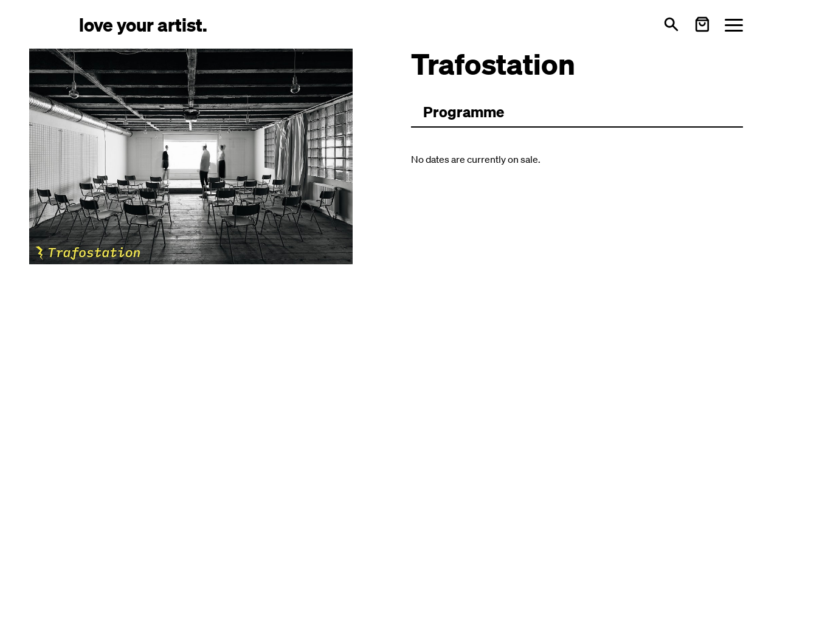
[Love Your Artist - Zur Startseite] (143, 24)
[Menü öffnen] (734, 25)
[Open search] (671, 24)
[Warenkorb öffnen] (702, 24)
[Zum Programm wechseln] (464, 112)
